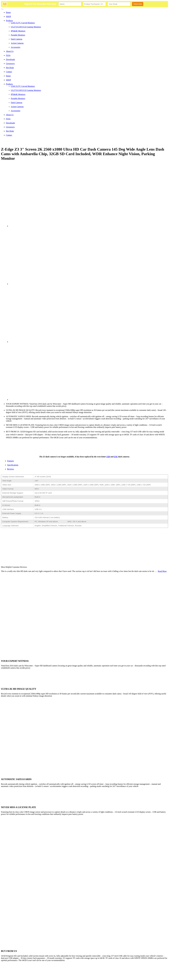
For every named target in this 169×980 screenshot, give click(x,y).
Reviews (11, 469)
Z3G (116, 457)
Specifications (13, 465)
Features (10, 461)
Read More (162, 571)
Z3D (108, 457)
